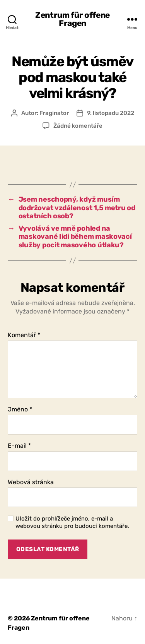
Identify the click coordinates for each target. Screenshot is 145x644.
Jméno (20, 409)
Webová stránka (31, 482)
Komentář (24, 335)
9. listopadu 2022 (111, 113)
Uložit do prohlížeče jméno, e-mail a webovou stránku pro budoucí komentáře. (72, 522)
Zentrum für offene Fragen (72, 19)
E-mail (19, 446)
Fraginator (54, 113)
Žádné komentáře (78, 126)
